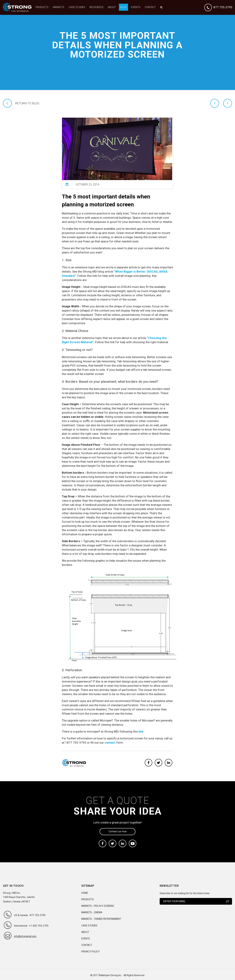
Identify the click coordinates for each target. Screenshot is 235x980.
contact (110, 743)
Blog (123, 7)
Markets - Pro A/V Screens (98, 906)
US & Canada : (21, 915)
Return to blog (27, 103)
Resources (96, 7)
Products (42, 7)
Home (85, 893)
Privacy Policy (91, 952)
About (112, 7)
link (141, 731)
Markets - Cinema (92, 912)
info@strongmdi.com (25, 936)
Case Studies (77, 7)
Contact (150, 7)
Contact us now (118, 831)
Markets (59, 7)
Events (136, 7)
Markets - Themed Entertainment (101, 919)
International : (21, 926)
